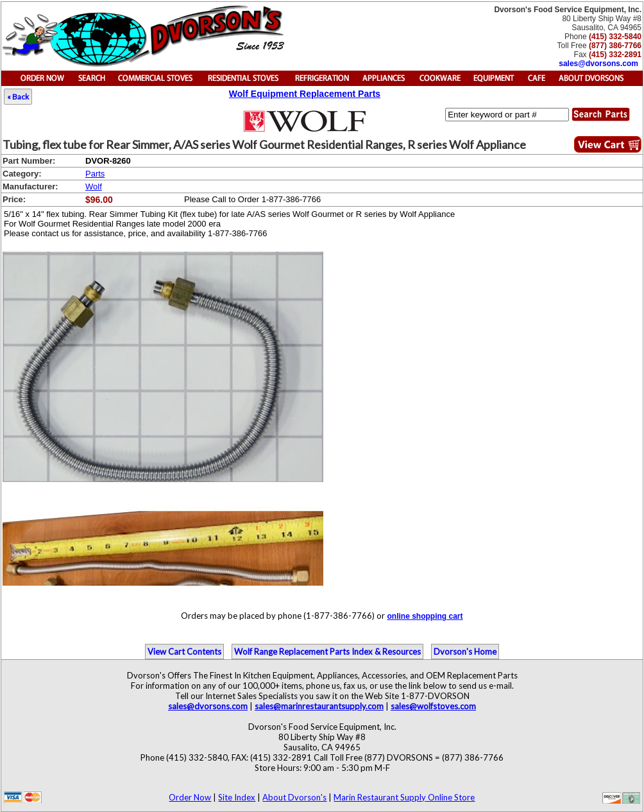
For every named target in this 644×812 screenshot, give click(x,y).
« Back (18, 97)
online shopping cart (425, 616)
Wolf (94, 186)
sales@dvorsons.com (598, 64)
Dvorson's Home (465, 652)
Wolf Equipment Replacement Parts (305, 94)
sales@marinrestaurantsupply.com (319, 706)
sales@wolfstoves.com (433, 706)
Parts (95, 174)
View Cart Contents (184, 652)
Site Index (237, 797)
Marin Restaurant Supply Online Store (404, 797)
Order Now (190, 797)
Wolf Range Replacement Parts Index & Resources (327, 652)
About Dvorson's (294, 797)
